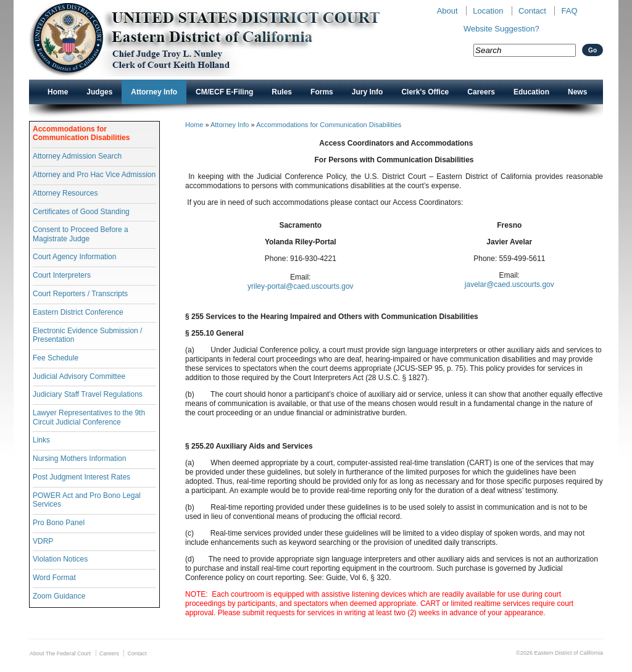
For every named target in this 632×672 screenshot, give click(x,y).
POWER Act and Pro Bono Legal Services (87, 500)
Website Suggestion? (501, 29)
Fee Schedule (56, 358)
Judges (99, 92)
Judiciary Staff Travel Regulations (88, 394)
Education (531, 92)
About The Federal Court (60, 653)
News (577, 92)
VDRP (43, 541)
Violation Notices (60, 559)
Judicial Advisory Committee (79, 376)
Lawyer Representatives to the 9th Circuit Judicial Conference (89, 417)
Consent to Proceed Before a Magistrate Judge (81, 234)
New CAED (224, 40)
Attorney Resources (65, 193)
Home (58, 92)
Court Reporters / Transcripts (80, 294)
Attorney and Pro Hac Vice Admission (94, 175)
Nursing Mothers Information (79, 458)
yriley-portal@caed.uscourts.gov (301, 286)
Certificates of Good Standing (81, 212)
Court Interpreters (62, 275)
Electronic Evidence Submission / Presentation (87, 335)
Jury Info (368, 92)
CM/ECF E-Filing (224, 92)
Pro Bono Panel (59, 523)
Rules (282, 92)
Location (488, 11)
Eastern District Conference (78, 312)
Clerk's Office (425, 92)
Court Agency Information (74, 257)
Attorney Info (154, 92)
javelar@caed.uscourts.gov (509, 284)
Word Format (54, 578)
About (447, 11)
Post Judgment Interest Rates (81, 477)
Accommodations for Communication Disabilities (81, 133)
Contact (532, 11)
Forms (322, 92)
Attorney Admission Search (77, 156)
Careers (481, 92)
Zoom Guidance (59, 596)
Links (41, 440)
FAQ (569, 11)
